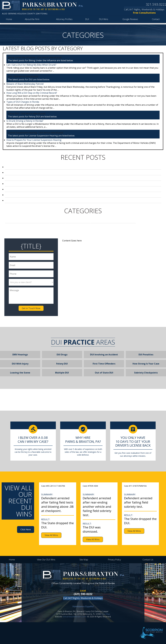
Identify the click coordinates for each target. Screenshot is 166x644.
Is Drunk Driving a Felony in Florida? (25, 121)
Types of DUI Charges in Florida (23, 102)
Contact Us (148, 560)
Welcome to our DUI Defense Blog (29, 200)
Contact (155, 20)
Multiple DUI (62, 373)
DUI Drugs (62, 355)
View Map (106, 614)
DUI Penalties (146, 355)
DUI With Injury (20, 364)
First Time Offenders (104, 364)
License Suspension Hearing (113, 221)
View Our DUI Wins (46, 560)
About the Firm (32, 20)
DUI (88, 20)
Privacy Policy (114, 560)
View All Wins (51, 535)
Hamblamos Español (83, 606)
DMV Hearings (20, 355)
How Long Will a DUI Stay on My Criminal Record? (32, 93)
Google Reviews (130, 20)
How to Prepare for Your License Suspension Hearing (34, 140)
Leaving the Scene (20, 373)
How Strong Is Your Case (146, 364)
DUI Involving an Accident (104, 355)
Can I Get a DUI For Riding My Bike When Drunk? (31, 65)
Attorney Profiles (65, 20)
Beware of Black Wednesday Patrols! (25, 84)
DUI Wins (104, 20)
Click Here (26, 529)
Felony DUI (78, 221)
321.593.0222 (156, 4)
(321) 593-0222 (83, 594)
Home (9, 20)
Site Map (84, 560)
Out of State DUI (104, 373)
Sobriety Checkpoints (146, 373)
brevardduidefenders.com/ (75, 617)
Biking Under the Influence (27, 221)
